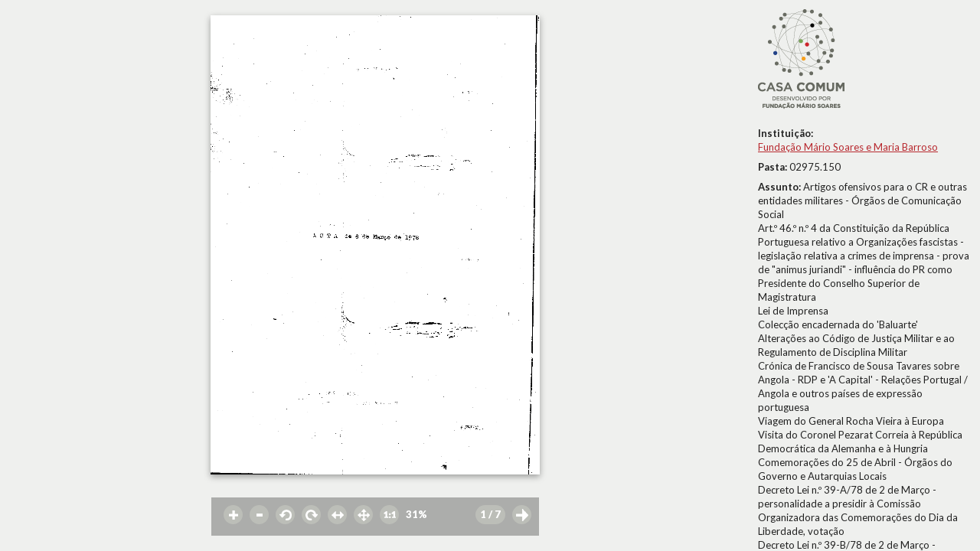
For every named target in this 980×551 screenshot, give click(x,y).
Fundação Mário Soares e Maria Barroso (848, 147)
